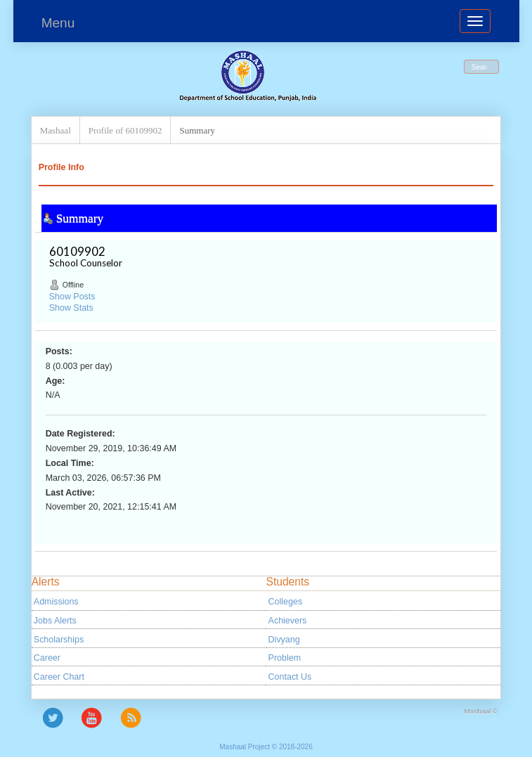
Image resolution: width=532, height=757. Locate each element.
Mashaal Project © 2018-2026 (266, 747)
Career (47, 658)
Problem (285, 658)
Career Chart (59, 677)
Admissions (56, 602)
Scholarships (59, 640)
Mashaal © (481, 711)
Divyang (284, 640)
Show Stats (71, 308)
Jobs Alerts (55, 621)
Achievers (288, 621)
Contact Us (290, 677)
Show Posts (72, 297)
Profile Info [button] (61, 167)
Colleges (286, 602)
